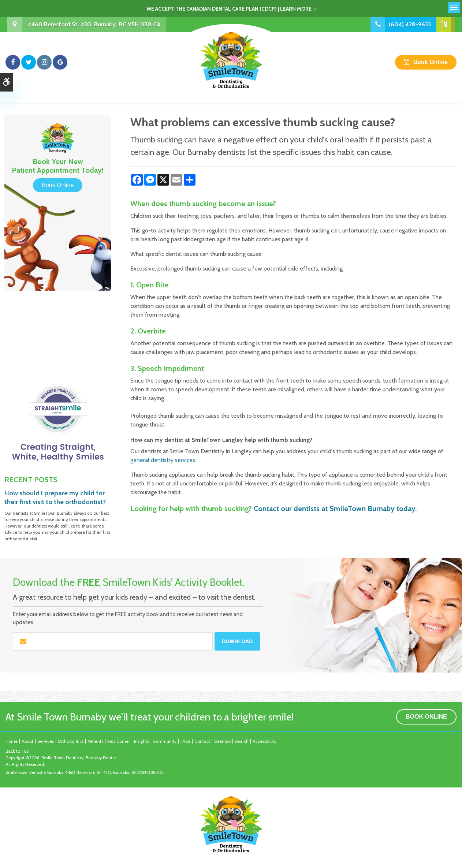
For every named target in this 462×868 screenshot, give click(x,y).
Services (46, 741)
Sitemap (222, 741)
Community (165, 741)
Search (242, 741)
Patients (95, 741)
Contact (202, 741)
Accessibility (264, 741)
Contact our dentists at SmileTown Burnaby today (334, 508)
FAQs (185, 741)
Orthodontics (71, 741)
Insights (141, 741)
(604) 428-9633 (410, 24)
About (27, 741)
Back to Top (17, 751)
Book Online (431, 62)
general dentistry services (163, 460)
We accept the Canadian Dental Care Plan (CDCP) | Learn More (229, 9)
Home (12, 741)
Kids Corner (119, 741)
